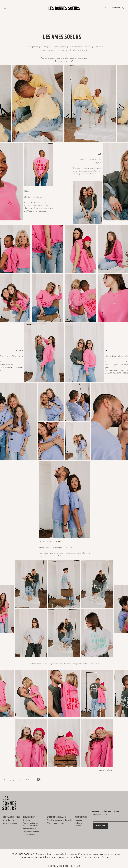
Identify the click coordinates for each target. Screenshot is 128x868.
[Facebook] (12, 429)
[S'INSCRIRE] (100, 826)
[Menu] (5, 8)
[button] (123, 8)
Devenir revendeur (10, 823)
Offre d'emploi (9, 820)
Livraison (26, 820)
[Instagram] (12, 434)
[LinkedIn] (12, 439)
